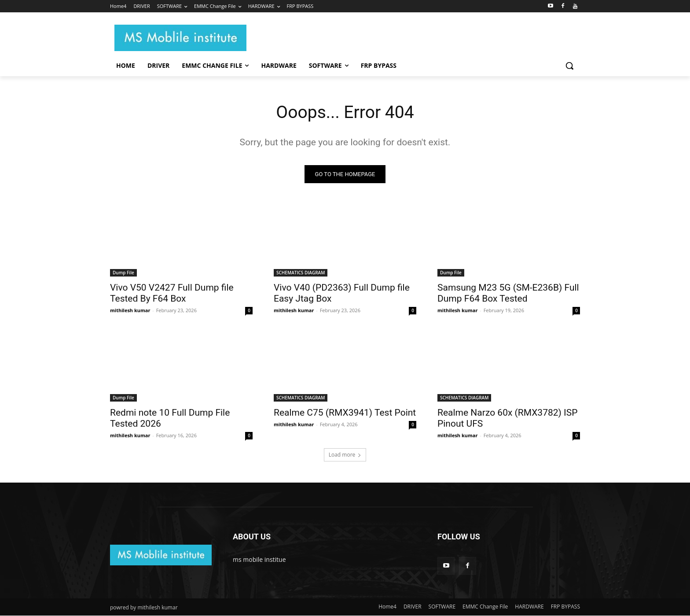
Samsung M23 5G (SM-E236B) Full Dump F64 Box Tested (508, 293)
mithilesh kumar (130, 311)
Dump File (123, 273)
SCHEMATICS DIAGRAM (301, 273)
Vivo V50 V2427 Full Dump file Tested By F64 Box (172, 293)
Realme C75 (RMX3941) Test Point (345, 413)
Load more (345, 455)
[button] (569, 66)
